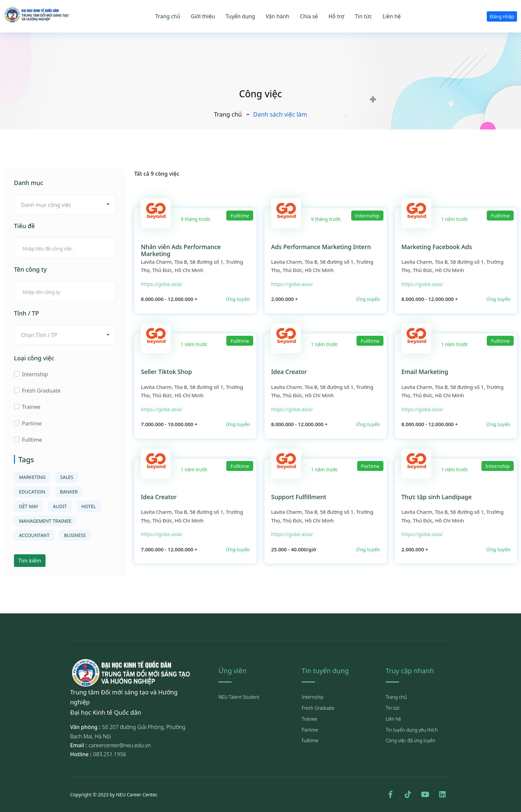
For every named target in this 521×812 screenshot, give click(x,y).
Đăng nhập (502, 16)
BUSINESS (75, 535)
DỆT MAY (29, 506)
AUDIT (60, 506)
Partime (32, 423)
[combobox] (65, 205)
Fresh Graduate (41, 391)
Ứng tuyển (238, 299)
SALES (67, 477)
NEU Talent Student (239, 697)
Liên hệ (392, 16)
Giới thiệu (203, 16)
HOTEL (89, 506)
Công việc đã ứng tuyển (411, 740)
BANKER (69, 492)
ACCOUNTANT (34, 535)
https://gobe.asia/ (162, 284)
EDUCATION (32, 492)
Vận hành (278, 16)
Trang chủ (168, 16)
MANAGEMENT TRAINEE (45, 521)
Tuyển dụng (240, 16)
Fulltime (32, 440)
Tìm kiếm (30, 561)
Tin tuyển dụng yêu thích (412, 730)
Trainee (31, 407)
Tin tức (363, 16)
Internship (35, 374)
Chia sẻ (309, 16)
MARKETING (32, 477)
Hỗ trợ (337, 16)
